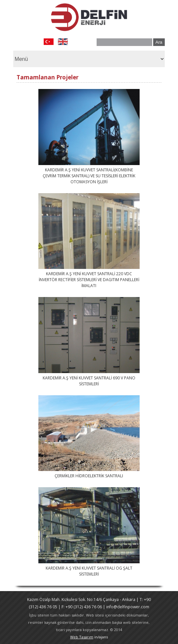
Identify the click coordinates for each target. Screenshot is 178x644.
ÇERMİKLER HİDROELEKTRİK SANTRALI (89, 476)
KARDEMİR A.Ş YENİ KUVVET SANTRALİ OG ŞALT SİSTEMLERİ (89, 571)
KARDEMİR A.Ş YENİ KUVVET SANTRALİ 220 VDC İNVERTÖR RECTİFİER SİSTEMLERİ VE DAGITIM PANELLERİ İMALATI (89, 280)
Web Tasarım (82, 637)
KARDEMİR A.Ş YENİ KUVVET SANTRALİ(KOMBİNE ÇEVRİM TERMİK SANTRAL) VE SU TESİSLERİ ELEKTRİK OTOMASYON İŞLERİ (89, 176)
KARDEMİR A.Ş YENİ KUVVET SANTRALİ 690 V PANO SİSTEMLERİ (89, 381)
